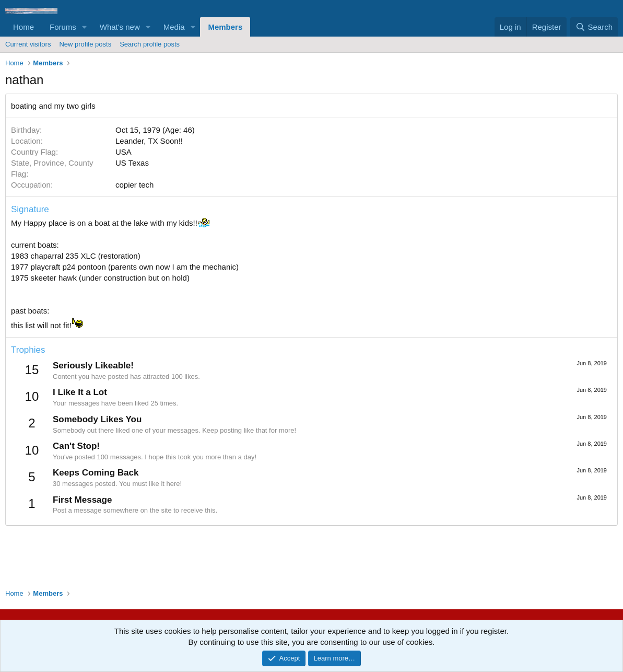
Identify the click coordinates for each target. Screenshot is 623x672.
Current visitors (28, 44)
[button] (85, 27)
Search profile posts (150, 44)
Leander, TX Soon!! (149, 141)
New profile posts (85, 44)
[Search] (594, 27)
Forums (63, 27)
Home (23, 27)
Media (174, 27)
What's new (120, 27)
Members (225, 27)
